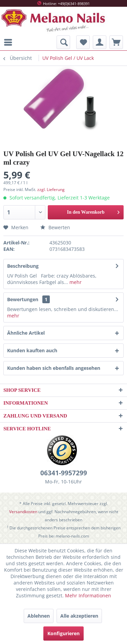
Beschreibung (23, 266)
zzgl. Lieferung (51, 189)
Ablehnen (39, 616)
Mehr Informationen (88, 595)
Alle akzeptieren (79, 616)
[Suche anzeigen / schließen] (63, 42)
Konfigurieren (63, 633)
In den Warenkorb (93, 211)
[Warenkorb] (116, 42)
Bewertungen (23, 299)
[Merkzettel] (83, 42)
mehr (75, 282)
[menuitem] (10, 42)
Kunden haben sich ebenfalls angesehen (54, 368)
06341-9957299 (64, 473)
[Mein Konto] (100, 42)
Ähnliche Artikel (26, 333)
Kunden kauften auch (32, 350)
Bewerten (55, 227)
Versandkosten (23, 512)
